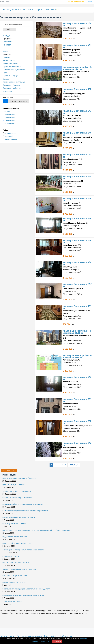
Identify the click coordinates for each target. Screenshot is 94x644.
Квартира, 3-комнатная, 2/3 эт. (77, 178)
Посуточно (8, 42)
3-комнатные (9, 121)
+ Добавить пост (9, 470)
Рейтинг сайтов (50, 636)
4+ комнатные (10, 124)
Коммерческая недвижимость (14, 70)
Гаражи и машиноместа (12, 67)
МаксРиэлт (4, 2)
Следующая (74, 465)
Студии (7, 111)
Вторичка (13, 101)
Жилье (5, 51)
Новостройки (23, 101)
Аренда (6, 36)
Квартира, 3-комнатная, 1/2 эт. (77, 46)
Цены (12, 636)
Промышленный (11, 139)
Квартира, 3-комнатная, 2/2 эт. (77, 400)
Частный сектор (9, 61)
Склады (6, 79)
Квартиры (7, 54)
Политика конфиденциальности (29, 636)
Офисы (5, 73)
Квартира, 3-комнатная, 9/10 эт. (77, 156)
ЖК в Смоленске (65, 636)
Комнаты (6, 57)
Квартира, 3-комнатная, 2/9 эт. (77, 220)
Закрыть (57, 641)
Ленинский (9, 136)
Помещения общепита (11, 85)
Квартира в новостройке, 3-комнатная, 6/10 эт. (77, 68)
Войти (90, 2)
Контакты (4, 636)
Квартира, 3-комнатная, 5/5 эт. (77, 112)
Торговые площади (10, 76)
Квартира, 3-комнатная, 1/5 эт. (77, 90)
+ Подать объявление (75, 2)
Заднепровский (10, 133)
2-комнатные (9, 118)
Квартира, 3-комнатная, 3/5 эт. (77, 422)
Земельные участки (10, 64)
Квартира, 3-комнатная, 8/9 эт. (77, 24)
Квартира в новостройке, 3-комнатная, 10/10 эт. (77, 332)
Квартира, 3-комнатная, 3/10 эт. (77, 285)
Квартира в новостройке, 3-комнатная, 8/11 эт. (77, 356)
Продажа (7, 39)
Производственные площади (14, 82)
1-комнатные (9, 114)
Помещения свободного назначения (12, 90)
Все (5, 101)
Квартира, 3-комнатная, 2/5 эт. (77, 378)
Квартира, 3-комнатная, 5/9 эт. (77, 134)
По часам (7, 45)
